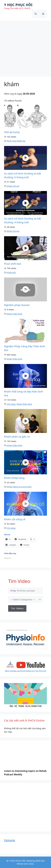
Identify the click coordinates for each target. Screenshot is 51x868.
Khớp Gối (11, 272)
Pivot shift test (13, 264)
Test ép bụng (12, 132)
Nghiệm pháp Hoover (17, 305)
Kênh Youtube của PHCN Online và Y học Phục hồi (26, 671)
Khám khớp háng (14, 478)
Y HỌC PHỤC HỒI (18, 5)
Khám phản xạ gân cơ (17, 436)
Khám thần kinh (15, 314)
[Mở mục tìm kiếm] (36, 14)
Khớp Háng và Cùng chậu (19, 487)
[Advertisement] (26, 47)
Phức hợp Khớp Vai (16, 141)
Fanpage (10, 840)
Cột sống (11, 404)
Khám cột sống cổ (15, 519)
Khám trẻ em (13, 186)
